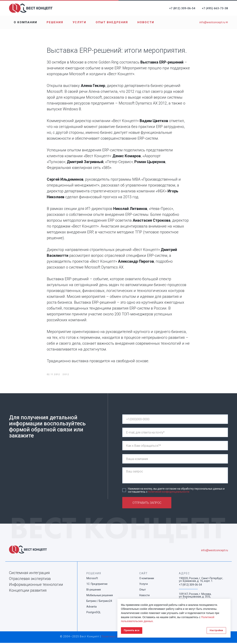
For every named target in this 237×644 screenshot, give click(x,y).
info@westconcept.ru (215, 551)
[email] (175, 433)
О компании (25, 22)
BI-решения (94, 591)
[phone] (175, 420)
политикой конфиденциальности (169, 493)
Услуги (79, 22)
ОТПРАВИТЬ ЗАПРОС (147, 504)
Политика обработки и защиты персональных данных (139, 638)
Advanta (92, 608)
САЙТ (144, 574)
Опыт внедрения (112, 22)
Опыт (143, 591)
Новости (146, 22)
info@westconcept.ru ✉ (214, 22)
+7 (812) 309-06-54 (182, 8)
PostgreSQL (94, 613)
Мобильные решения (100, 596)
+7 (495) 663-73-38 (215, 8)
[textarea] (175, 476)
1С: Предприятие (97, 585)
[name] (175, 447)
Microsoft (92, 579)
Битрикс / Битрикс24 (99, 602)
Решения (55, 22)
